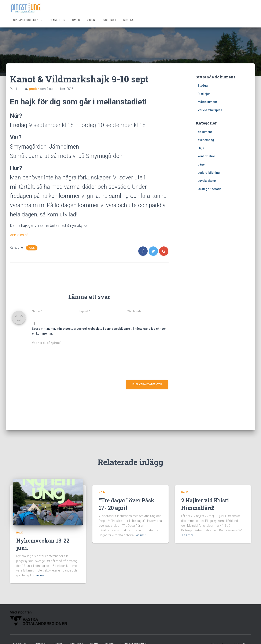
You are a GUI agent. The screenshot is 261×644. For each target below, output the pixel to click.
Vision (91, 20)
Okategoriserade (210, 189)
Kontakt (129, 20)
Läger (202, 164)
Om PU (76, 20)
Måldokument (207, 102)
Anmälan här (20, 235)
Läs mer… (41, 567)
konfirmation (207, 156)
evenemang (206, 140)
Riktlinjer (204, 94)
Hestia (216, 637)
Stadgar (203, 86)
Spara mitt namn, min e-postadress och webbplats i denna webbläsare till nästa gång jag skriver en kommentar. (99, 331)
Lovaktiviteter (207, 181)
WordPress (243, 637)
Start (94, 636)
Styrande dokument (28, 20)
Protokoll (109, 20)
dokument (205, 132)
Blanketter (57, 20)
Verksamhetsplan (210, 110)
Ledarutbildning (209, 173)
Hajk (32, 248)
